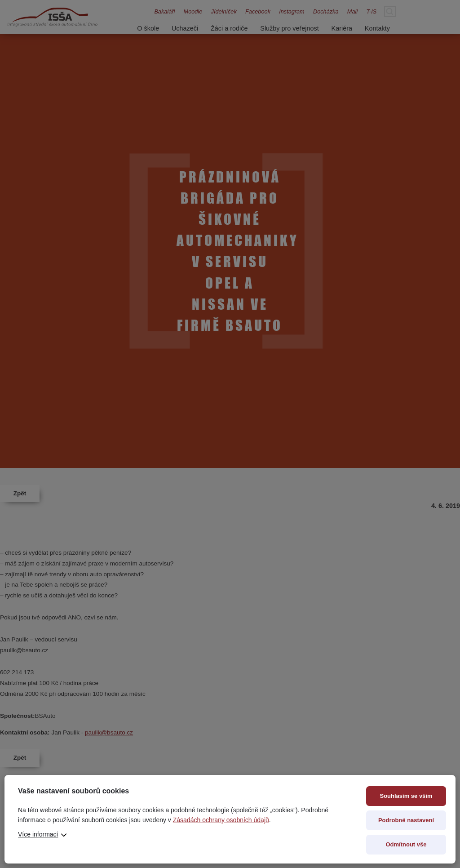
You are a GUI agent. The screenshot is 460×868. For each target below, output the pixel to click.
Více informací (38, 834)
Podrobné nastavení (406, 820)
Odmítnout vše (406, 844)
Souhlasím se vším (406, 796)
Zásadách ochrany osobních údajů (221, 820)
